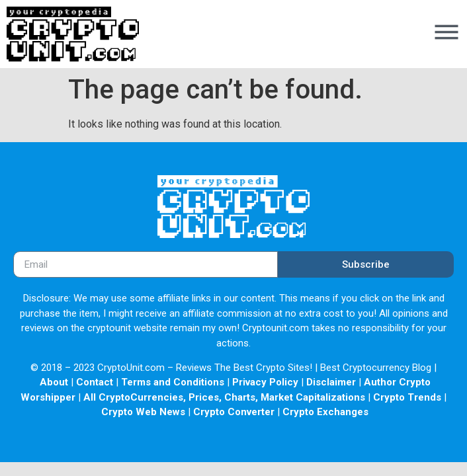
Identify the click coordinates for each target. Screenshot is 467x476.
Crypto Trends (407, 397)
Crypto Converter (234, 412)
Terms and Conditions (173, 382)
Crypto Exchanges (325, 412)
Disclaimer (331, 382)
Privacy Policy (265, 382)
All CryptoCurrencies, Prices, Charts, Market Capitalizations (224, 397)
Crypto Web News (143, 412)
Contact (95, 382)
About (54, 382)
